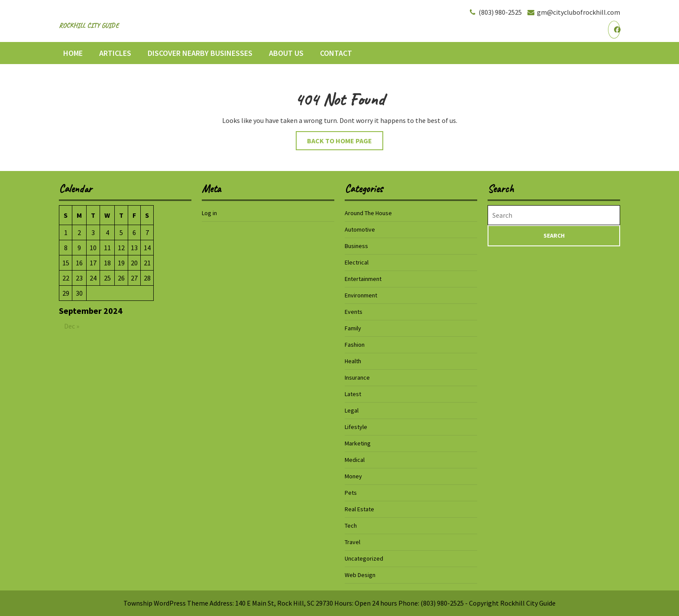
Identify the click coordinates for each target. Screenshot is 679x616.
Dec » (72, 326)
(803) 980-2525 (495, 12)
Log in (209, 213)
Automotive (360, 229)
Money (353, 476)
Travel (352, 542)
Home (73, 53)
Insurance (357, 377)
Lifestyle (356, 427)
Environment (361, 295)
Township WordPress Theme (166, 603)
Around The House (368, 213)
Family (353, 328)
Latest (353, 394)
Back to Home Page (345, 143)
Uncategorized (364, 558)
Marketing (358, 443)
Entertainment (363, 279)
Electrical (357, 262)
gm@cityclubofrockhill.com (573, 12)
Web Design (360, 575)
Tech (351, 526)
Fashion (355, 345)
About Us (286, 53)
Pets (351, 493)
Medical (355, 460)
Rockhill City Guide (89, 26)
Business (356, 246)
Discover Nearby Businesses (200, 53)
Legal (352, 410)
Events (354, 312)
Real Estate (359, 509)
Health (353, 361)
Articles (115, 53)
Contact (336, 53)
